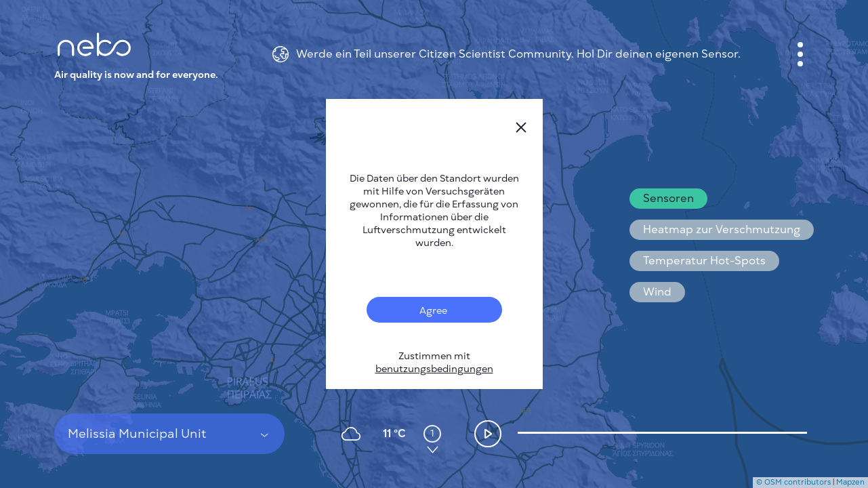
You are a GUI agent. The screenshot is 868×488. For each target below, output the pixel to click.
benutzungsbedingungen (434, 369)
